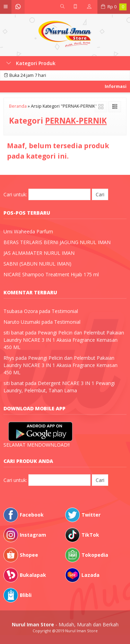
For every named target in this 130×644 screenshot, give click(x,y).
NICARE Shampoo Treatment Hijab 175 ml (51, 274)
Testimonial (65, 311)
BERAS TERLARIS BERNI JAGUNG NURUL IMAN (57, 242)
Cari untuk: (15, 194)
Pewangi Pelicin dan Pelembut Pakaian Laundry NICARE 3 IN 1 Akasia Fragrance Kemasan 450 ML (64, 340)
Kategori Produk (31, 63)
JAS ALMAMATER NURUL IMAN (39, 253)
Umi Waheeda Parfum (28, 231)
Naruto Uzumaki (22, 322)
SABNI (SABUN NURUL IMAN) (37, 264)
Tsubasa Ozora (21, 311)
